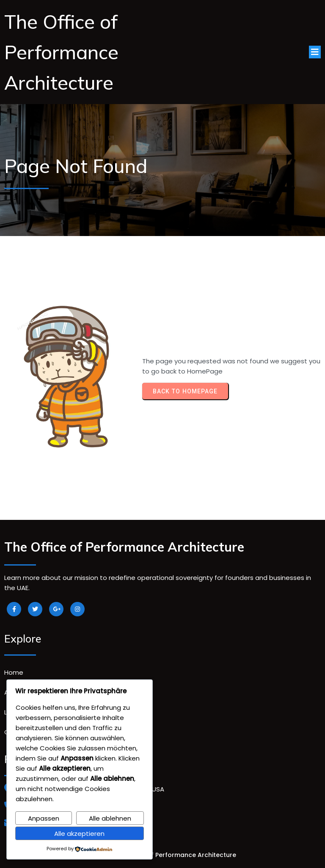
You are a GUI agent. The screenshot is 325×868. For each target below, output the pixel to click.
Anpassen (44, 818)
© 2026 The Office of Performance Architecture (163, 855)
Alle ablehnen (110, 818)
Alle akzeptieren (79, 834)
